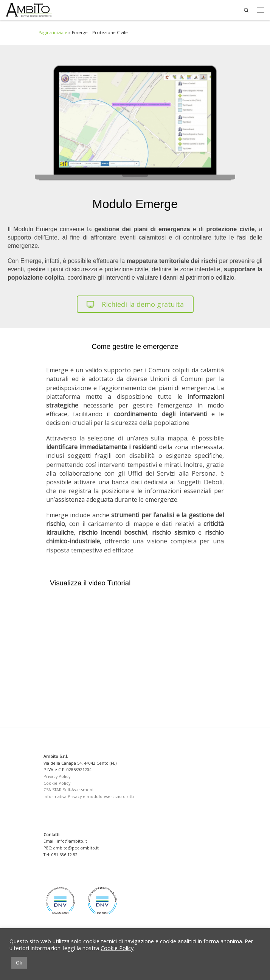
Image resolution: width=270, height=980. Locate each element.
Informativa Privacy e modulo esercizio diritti (89, 796)
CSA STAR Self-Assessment (69, 790)
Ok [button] (19, 963)
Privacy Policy (57, 776)
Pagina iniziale (53, 32)
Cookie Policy (57, 783)
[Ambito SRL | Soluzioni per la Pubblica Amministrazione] (29, 10)
